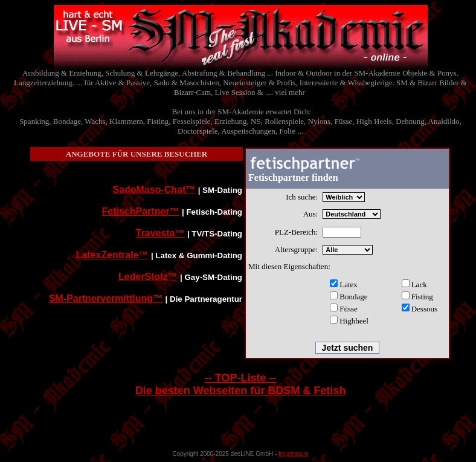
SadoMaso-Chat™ (154, 190)
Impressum (293, 454)
